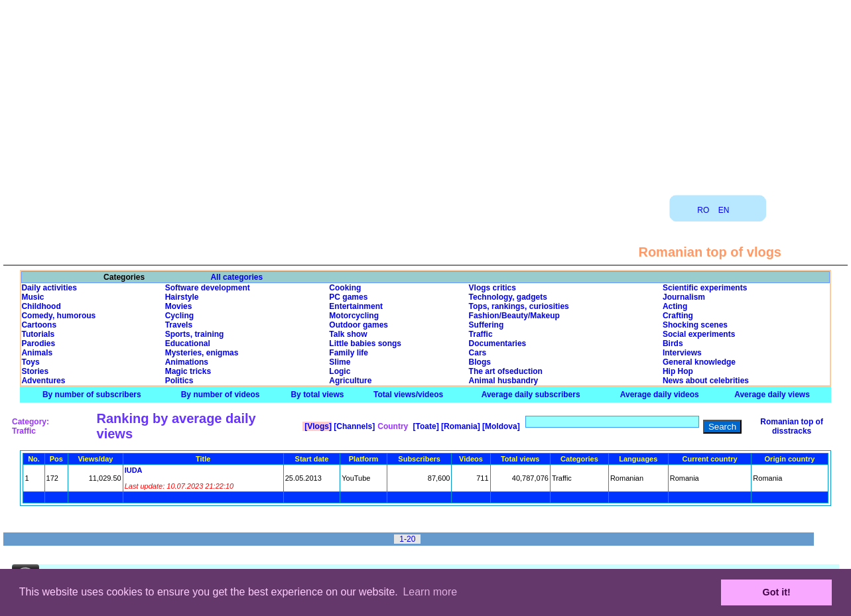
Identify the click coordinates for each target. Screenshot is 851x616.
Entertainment (356, 306)
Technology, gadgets (508, 297)
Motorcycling (354, 316)
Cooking (345, 288)
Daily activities (49, 288)
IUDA (134, 470)
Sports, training (195, 334)
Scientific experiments (705, 288)
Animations (187, 362)
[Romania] (460, 426)
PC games (348, 297)
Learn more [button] (430, 592)
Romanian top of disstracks (792, 426)
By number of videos (221, 395)
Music (33, 297)
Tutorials (38, 334)
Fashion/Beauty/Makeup (514, 316)
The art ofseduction (506, 371)
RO (703, 210)
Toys (30, 362)
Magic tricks (188, 371)
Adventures (43, 381)
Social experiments (699, 334)
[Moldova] (500, 426)
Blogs (480, 362)
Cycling (179, 316)
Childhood (41, 306)
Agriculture (350, 381)
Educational (188, 343)
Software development (208, 288)
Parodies (38, 343)
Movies (179, 306)
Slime (340, 362)
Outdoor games (359, 325)
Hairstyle (182, 297)
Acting (675, 306)
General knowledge (699, 362)
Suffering (487, 325)
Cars (478, 353)
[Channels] (353, 426)
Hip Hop (678, 371)
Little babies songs (365, 343)
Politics (179, 381)
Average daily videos (660, 395)
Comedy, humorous (58, 316)
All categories (236, 277)
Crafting (678, 316)
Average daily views (772, 395)
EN (724, 210)
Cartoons (39, 325)
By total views (317, 395)
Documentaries (498, 343)
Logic (340, 371)
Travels (179, 325)
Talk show (348, 334)
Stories (35, 371)
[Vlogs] (317, 426)
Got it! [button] (777, 592)
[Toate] (425, 426)
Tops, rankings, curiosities (519, 306)
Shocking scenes (695, 325)
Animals (37, 353)
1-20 (407, 539)
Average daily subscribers (531, 395)
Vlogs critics (492, 288)
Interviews (682, 353)
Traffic (481, 334)
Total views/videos (408, 395)
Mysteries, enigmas (202, 353)
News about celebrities (706, 381)
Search (722, 427)
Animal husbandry (504, 381)
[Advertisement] (426, 93)
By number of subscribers (92, 395)
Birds (673, 343)
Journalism (684, 297)
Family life (349, 353)
